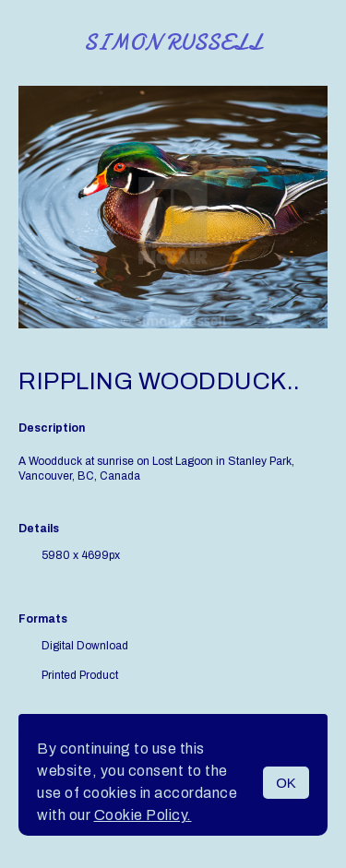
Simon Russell (173, 43)
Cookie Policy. (143, 815)
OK (286, 783)
